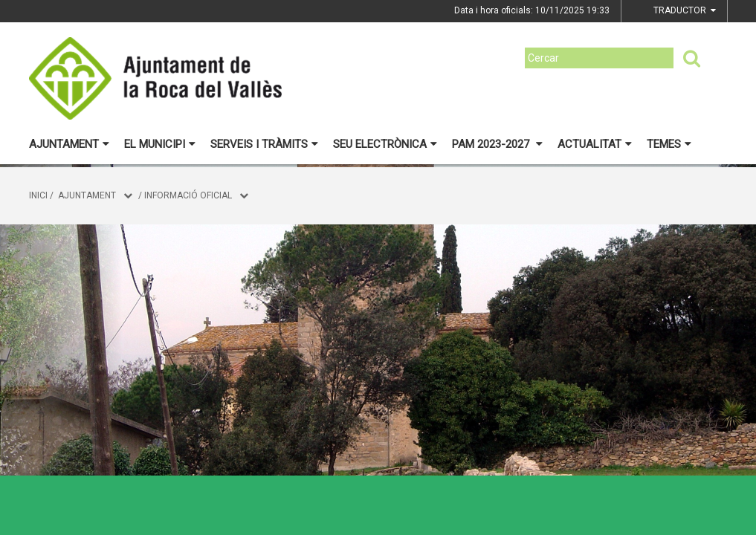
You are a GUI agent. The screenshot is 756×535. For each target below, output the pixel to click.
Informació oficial (188, 195)
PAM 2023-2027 (497, 144)
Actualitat (595, 144)
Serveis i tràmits (264, 144)
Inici (38, 195)
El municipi (160, 144)
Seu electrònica (385, 144)
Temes (669, 144)
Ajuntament (69, 144)
